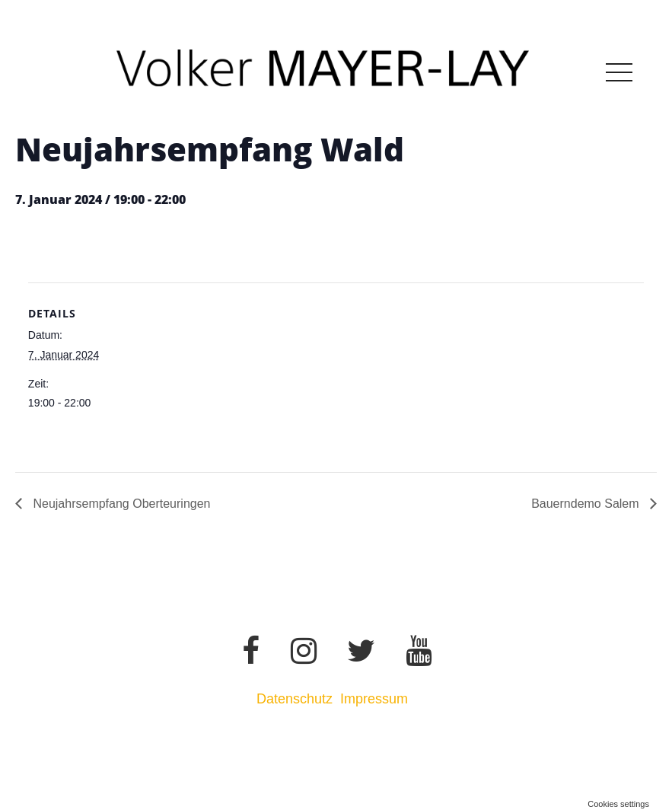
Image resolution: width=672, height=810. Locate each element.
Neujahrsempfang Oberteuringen (120, 504)
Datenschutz (295, 699)
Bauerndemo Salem (587, 504)
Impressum (376, 699)
